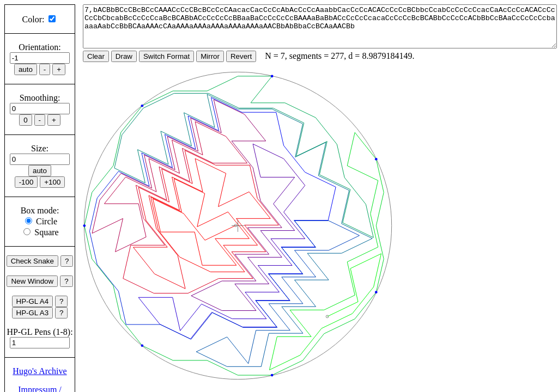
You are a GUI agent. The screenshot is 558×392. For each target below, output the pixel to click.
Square (46, 232)
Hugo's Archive (40, 371)
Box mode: (40, 210)
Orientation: (40, 47)
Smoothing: (40, 98)
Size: (40, 148)
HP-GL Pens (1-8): (40, 332)
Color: (34, 19)
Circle (47, 221)
